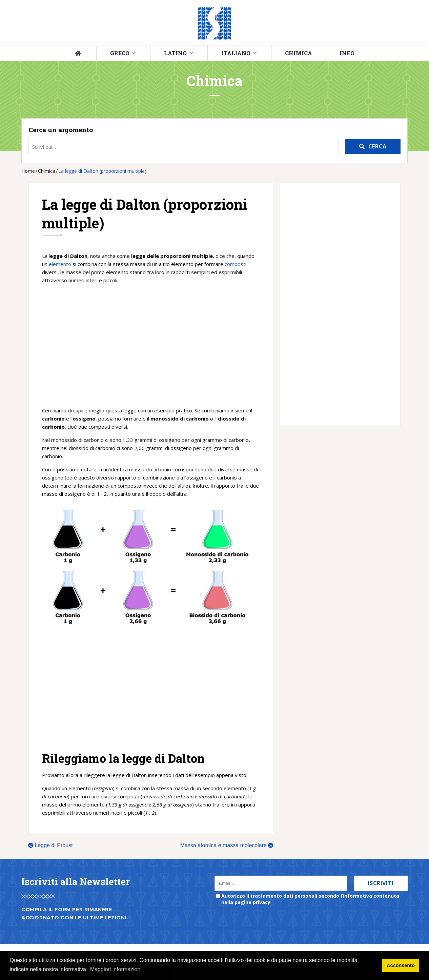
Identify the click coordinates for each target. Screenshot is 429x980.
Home (28, 171)
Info (347, 53)
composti (236, 264)
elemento (60, 264)
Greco (120, 53)
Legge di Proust (50, 845)
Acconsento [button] (401, 965)
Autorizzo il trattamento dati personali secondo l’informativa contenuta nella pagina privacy (310, 899)
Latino (175, 53)
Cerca (377, 146)
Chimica (299, 53)
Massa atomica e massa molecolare (227, 845)
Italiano (236, 53)
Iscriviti (381, 883)
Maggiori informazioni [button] (116, 969)
